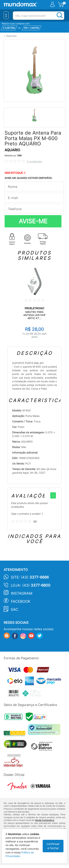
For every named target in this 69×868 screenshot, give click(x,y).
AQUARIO (12, 150)
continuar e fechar (53, 846)
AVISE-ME (33, 221)
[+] (53, 495)
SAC (14, 609)
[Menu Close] (6, 15)
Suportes (11, 36)
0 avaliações (34, 161)
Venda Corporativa (45, 820)
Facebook (21, 601)
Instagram (22, 593)
